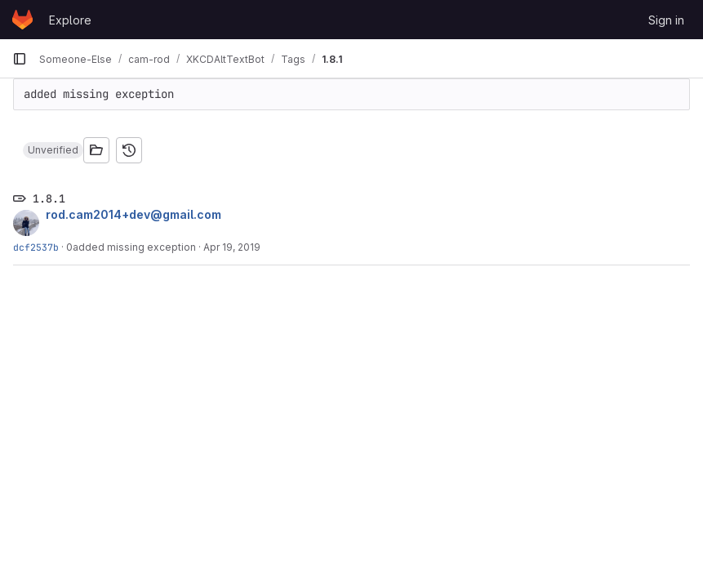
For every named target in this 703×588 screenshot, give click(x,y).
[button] (53, 150)
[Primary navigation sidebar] (20, 59)
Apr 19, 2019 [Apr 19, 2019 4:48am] (232, 247)
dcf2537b (36, 247)
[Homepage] (22, 20)
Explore (70, 20)
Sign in (666, 20)
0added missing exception (131, 247)
